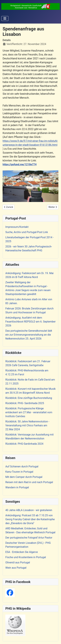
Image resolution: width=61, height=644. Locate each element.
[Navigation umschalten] (5, 18)
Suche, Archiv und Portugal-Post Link (27, 232)
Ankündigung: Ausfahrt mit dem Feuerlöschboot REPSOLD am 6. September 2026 (30, 322)
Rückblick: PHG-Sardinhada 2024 (24, 444)
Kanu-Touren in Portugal (19, 472)
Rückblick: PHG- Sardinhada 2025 (25, 403)
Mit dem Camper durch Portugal (24, 477)
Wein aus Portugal (16, 568)
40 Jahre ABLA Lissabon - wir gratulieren (29, 510)
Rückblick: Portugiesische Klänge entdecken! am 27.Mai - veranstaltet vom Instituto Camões (29, 412)
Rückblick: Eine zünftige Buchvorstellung (29, 398)
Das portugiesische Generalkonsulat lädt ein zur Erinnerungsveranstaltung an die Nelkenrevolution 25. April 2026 (29, 335)
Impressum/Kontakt (17, 227)
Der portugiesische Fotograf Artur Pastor (29, 538)
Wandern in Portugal (17, 487)
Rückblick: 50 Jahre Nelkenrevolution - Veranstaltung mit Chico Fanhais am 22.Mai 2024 (27, 425)
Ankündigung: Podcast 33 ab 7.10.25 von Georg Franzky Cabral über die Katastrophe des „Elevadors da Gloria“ (30, 519)
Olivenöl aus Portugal (18, 562)
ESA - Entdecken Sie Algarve (22, 552)
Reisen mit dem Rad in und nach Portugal (29, 482)
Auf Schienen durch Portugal (22, 466)
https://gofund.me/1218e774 (20, 164)
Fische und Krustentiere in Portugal (26, 557)
